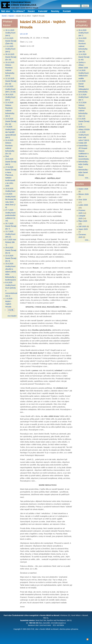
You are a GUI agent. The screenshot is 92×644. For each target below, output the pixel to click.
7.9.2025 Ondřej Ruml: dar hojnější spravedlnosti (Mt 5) (11, 132)
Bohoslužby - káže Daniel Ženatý (84, 172)
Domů (4, 16)
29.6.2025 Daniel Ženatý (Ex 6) (11, 250)
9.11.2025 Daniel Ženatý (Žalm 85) (11, 41)
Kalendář (43, 11)
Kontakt (67, 11)
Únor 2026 (83, 200)
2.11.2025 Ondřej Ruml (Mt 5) (10, 49)
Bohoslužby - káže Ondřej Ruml (84, 164)
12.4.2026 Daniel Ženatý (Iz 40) (84, 57)
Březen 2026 (84, 194)
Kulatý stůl (83, 143)
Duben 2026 (83, 189)
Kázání (31, 11)
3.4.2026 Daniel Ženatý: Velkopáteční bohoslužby (84, 86)
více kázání (12, 316)
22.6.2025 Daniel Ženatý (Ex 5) (11, 258)
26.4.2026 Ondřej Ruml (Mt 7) (83, 33)
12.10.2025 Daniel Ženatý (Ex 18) (11, 81)
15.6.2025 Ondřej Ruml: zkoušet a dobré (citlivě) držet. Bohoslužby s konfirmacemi (11, 272)
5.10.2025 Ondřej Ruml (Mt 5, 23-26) (10, 89)
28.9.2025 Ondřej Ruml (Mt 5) (10, 97)
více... (87, 178)
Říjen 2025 (83, 221)
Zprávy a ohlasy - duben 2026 (83, 65)
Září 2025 (82, 226)
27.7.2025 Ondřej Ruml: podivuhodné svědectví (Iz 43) (11, 215)
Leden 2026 (83, 205)
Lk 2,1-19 (24, 34)
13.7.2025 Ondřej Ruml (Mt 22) (10, 234)
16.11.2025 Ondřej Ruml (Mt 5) (10, 33)
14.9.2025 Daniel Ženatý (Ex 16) (11, 121)
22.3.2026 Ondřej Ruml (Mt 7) (83, 97)
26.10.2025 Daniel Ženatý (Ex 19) (11, 57)
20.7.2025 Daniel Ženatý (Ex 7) (11, 226)
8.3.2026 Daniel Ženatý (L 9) (84, 121)
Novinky (55, 11)
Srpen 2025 (83, 229)
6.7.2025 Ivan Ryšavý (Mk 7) (11, 242)
